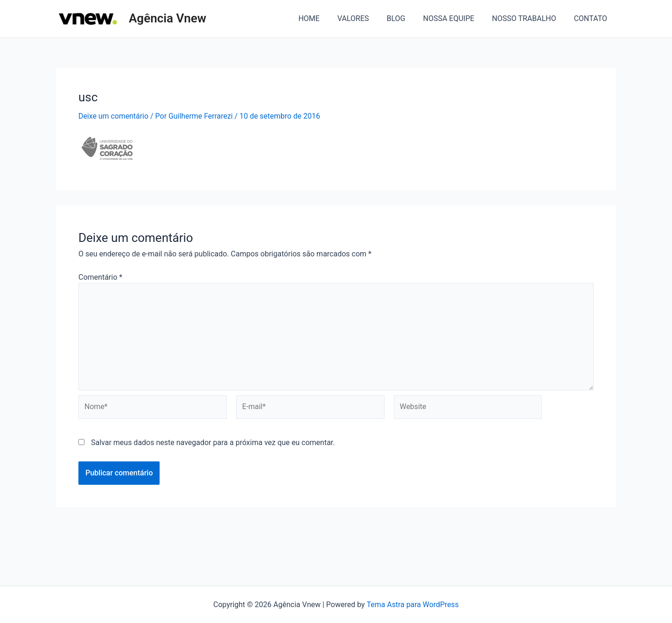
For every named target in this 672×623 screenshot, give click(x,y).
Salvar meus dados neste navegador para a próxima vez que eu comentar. (213, 443)
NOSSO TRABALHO (528, 18)
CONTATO (592, 18)
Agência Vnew (168, 18)
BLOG (406, 18)
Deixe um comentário (114, 116)
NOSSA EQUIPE (455, 18)
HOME (324, 18)
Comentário (100, 277)
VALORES (366, 18)
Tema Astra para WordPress (413, 605)
